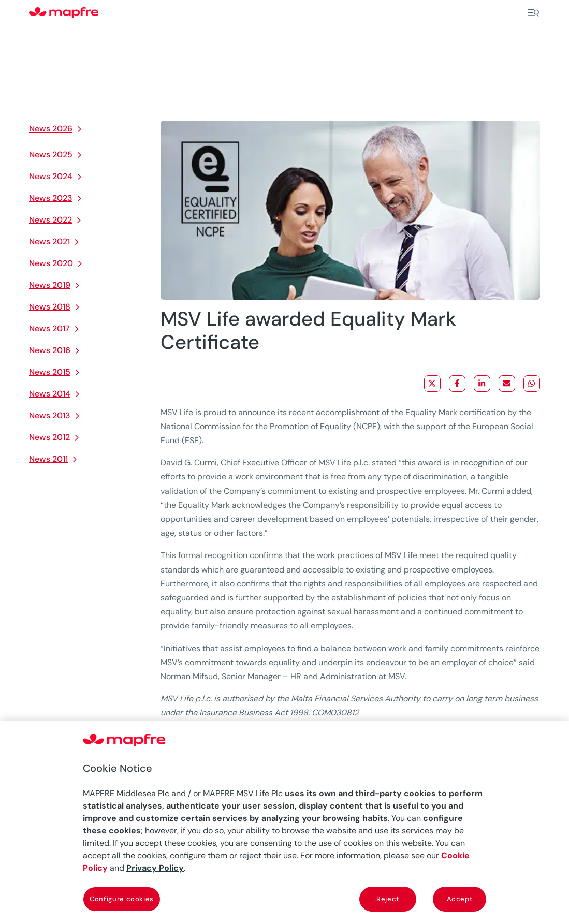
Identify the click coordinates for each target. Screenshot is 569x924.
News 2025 (51, 155)
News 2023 (51, 198)
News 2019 (50, 285)
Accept (460, 899)
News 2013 (50, 415)
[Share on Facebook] (457, 384)
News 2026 (51, 129)
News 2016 (50, 350)
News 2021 (49, 241)
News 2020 (51, 263)
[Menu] (533, 13)
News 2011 (48, 459)
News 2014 (50, 394)
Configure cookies (122, 899)
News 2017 (49, 328)
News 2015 (50, 372)
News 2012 (49, 437)
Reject (388, 899)
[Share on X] (432, 384)
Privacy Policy (155, 868)
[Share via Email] (507, 384)
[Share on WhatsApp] (532, 384)
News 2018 (50, 307)
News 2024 (51, 176)
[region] (284, 823)
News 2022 (50, 220)
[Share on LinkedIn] (482, 384)
